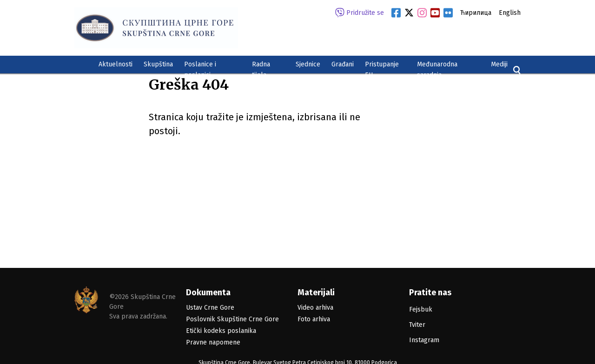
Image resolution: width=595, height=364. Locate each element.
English (510, 13)
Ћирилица (476, 13)
